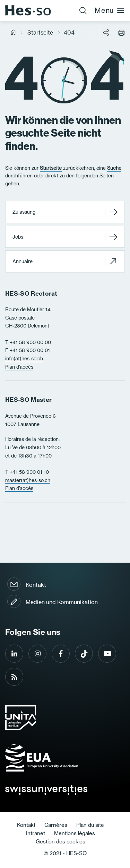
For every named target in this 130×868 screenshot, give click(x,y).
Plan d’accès (19, 367)
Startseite (40, 33)
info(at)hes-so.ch (24, 359)
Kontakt (36, 585)
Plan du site (90, 825)
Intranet (36, 833)
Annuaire (65, 261)
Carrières (56, 825)
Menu (110, 10)
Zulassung (65, 212)
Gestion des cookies (60, 842)
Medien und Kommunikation (62, 602)
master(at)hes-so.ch (28, 480)
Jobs (65, 237)
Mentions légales (75, 833)
